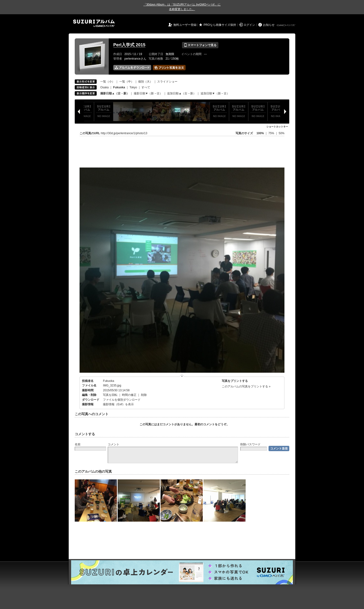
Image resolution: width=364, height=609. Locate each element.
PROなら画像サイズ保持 (220, 25)
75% (272, 133)
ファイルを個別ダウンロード (122, 400)
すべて (146, 87)
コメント (114, 444)
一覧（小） (108, 82)
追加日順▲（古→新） (182, 93)
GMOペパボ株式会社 (286, 25)
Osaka (104, 87)
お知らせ (269, 25)
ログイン (249, 25)
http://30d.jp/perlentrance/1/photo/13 (124, 133)
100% (260, 133)
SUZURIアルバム (94, 23)
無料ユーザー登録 (185, 25)
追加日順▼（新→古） (215, 93)
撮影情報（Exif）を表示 (118, 404)
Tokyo (133, 87)
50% (282, 133)
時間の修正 (129, 395)
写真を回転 (110, 395)
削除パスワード (250, 444)
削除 (144, 395)
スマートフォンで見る (200, 45)
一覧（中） (127, 82)
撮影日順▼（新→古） (148, 93)
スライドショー (167, 82)
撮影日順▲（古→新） (115, 93)
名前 (78, 444)
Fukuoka (108, 381)
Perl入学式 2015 (129, 45)
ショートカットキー (277, 127)
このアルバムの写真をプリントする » (246, 386)
